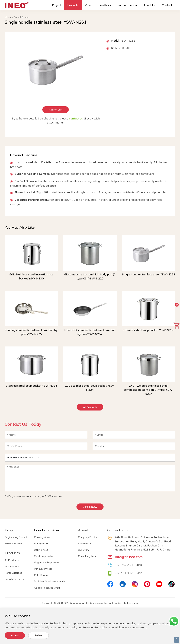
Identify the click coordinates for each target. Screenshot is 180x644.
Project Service (13, 543)
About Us (150, 5)
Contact (167, 5)
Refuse (38, 635)
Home (8, 17)
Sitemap (133, 603)
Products (73, 5)
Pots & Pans (21, 17)
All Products (90, 407)
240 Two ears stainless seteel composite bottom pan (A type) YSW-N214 (149, 390)
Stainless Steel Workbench (49, 581)
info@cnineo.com (129, 557)
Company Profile (87, 537)
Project (57, 5)
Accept (15, 635)
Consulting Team (88, 556)
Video (89, 5)
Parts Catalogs (13, 573)
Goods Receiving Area (47, 588)
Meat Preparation (44, 556)
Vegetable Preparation (47, 562)
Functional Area (47, 530)
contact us (76, 118)
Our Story (84, 550)
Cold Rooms (41, 575)
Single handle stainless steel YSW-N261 (149, 274)
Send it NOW (90, 507)
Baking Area (41, 550)
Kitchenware (12, 566)
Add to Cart (56, 110)
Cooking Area (42, 537)
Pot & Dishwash (43, 569)
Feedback (105, 5)
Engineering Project (16, 537)
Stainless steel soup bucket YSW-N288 (149, 330)
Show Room (85, 543)
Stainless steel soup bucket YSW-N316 (31, 386)
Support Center (127, 5)
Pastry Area (41, 543)
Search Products (14, 579)
